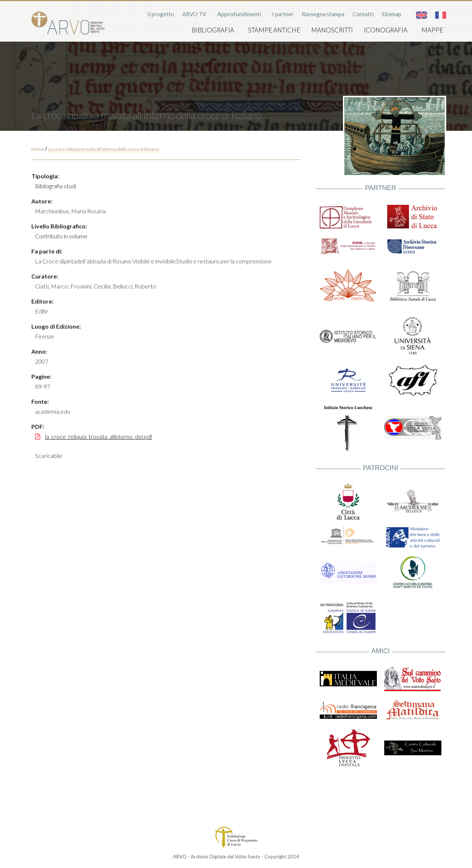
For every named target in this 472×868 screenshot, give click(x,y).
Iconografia (386, 30)
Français (441, 15)
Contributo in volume (61, 236)
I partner (283, 14)
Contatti (363, 14)
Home (38, 149)
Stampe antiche (274, 30)
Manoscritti (332, 30)
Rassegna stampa (323, 14)
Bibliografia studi (55, 186)
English (421, 15)
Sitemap (391, 14)
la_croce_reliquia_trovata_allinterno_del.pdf (99, 436)
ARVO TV (194, 14)
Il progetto (161, 14)
